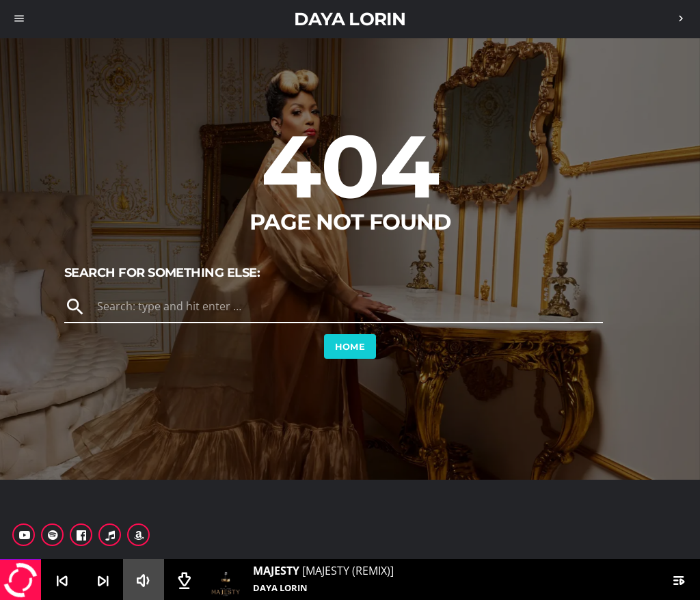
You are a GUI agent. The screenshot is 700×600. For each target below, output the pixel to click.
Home (350, 346)
